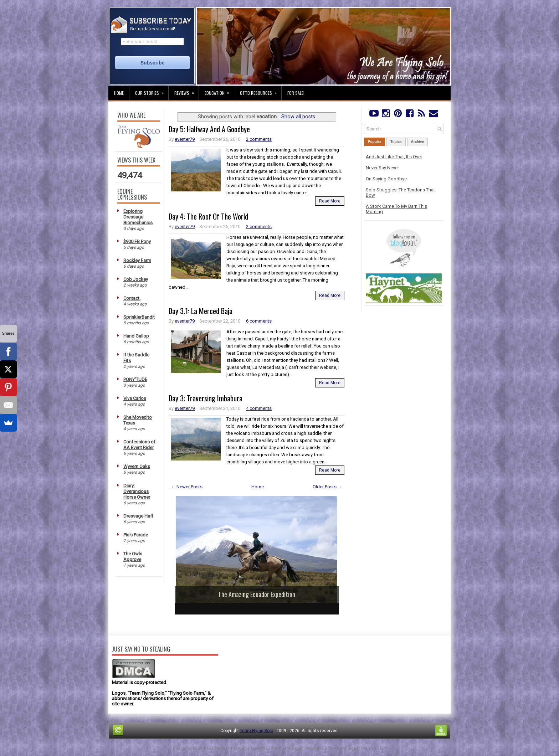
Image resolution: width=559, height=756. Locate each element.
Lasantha (259, 748)
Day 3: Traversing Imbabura (206, 398)
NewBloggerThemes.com (361, 748)
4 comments (259, 408)
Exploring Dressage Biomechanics (138, 217)
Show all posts (298, 117)
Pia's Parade (136, 535)
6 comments (259, 321)
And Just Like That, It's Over (394, 157)
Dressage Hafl (138, 516)
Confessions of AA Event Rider (139, 445)
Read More (330, 201)
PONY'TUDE (135, 379)
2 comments (259, 139)
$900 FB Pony (137, 241)
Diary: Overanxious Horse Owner (137, 491)
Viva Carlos (135, 398)
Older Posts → (327, 487)
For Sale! (296, 93)
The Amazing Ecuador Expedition (257, 594)
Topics (396, 142)
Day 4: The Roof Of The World (208, 216)
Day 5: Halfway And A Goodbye (209, 129)
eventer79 (185, 139)
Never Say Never (382, 168)
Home (119, 93)
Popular (375, 142)
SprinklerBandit (139, 317)
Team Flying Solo (257, 731)
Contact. (132, 298)
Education (219, 91)
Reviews (186, 91)
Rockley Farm (137, 260)
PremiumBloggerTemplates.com (302, 748)
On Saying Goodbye (386, 179)
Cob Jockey (136, 279)
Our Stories (152, 91)
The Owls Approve (133, 557)
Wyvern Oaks (137, 466)
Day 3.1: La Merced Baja (201, 311)
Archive (418, 142)
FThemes (202, 748)
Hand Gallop (136, 336)
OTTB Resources (261, 91)
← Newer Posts (187, 487)
